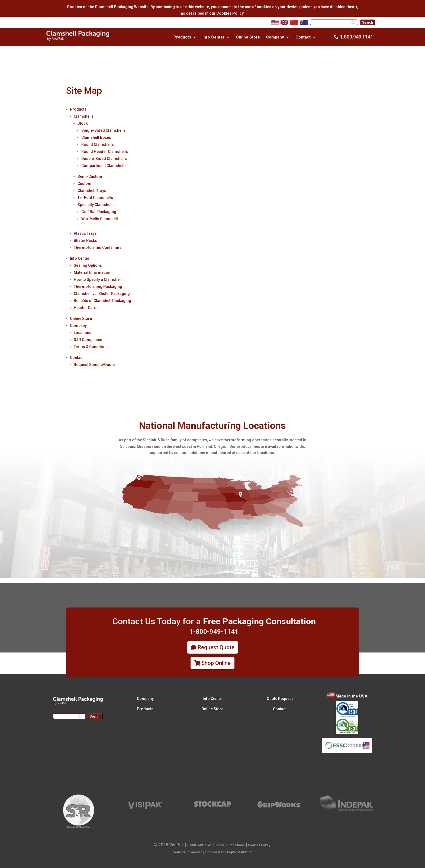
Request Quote (216, 647)
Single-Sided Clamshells (104, 130)
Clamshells (84, 116)
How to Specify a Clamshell (98, 279)
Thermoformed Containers (98, 247)
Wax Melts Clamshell (100, 219)
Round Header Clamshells (105, 152)
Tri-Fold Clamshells (95, 198)
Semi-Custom (90, 176)
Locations (83, 333)
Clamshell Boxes (96, 137)
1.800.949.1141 (357, 37)
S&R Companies (88, 340)
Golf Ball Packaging (99, 212)
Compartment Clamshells (104, 166)
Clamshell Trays (92, 191)
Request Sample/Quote (94, 365)
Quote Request (280, 699)
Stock (83, 123)
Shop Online (216, 663)
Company (275, 37)
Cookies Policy (259, 845)
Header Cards (86, 308)
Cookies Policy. (230, 13)
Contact (303, 37)
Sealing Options (88, 265)
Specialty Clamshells (96, 205)
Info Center (213, 37)
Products (182, 37)
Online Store (248, 37)
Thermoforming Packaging (98, 287)
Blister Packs (85, 240)
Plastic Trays (85, 233)
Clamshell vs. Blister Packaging (102, 294)
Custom (84, 184)
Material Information (92, 272)
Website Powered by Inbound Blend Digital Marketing (213, 852)
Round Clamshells (98, 144)
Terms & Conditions (91, 347)
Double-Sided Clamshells (104, 159)
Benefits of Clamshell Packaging (102, 301)
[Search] (334, 22)
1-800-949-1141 (199, 845)
